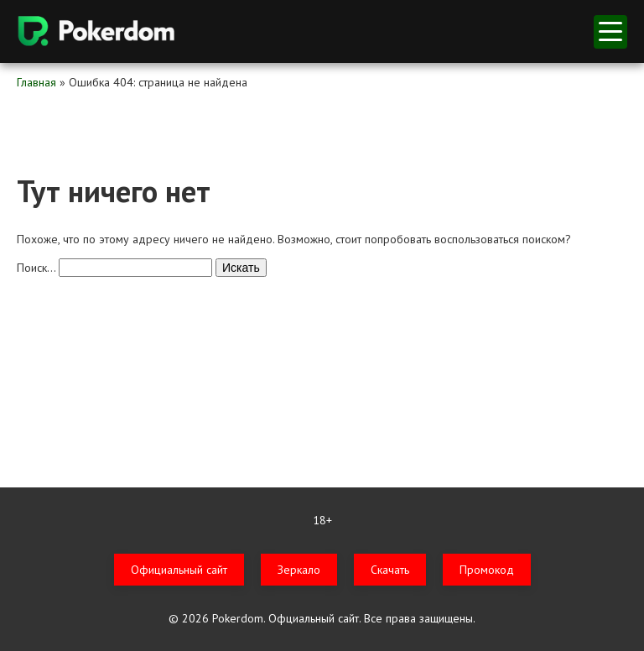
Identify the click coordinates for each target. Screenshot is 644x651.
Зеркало (299, 570)
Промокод (487, 570)
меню (610, 31)
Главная (36, 82)
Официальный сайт (179, 570)
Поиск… (36, 268)
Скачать (390, 570)
